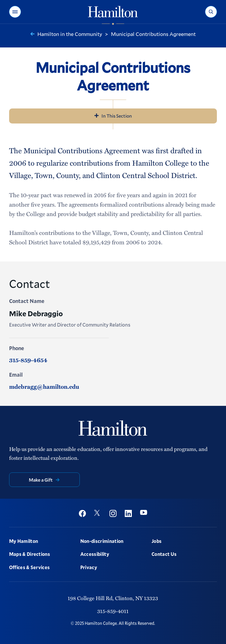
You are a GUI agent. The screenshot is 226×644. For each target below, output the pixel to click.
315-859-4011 (113, 611)
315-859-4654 (28, 360)
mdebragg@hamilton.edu (44, 386)
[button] (15, 12)
